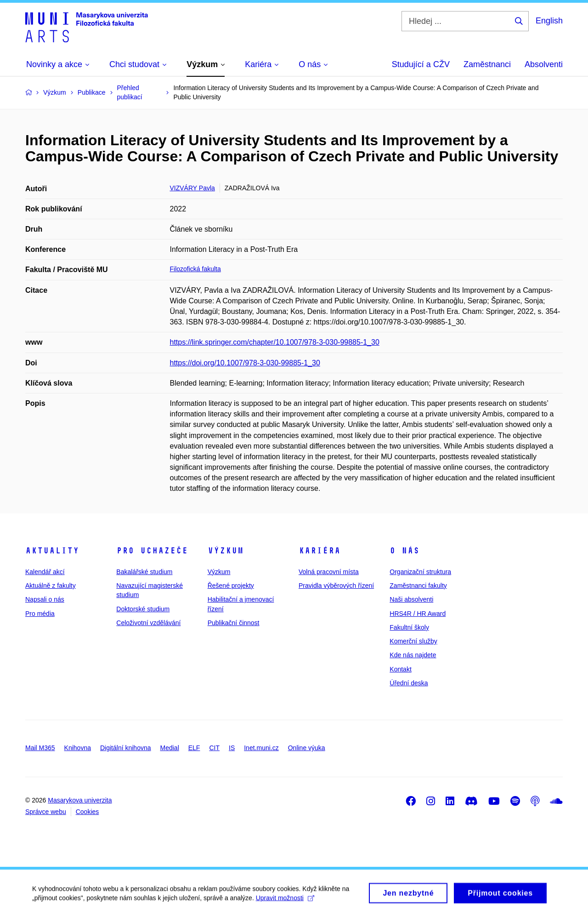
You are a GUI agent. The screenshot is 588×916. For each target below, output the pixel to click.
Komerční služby (413, 641)
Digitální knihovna (126, 748)
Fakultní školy (409, 627)
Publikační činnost (234, 623)
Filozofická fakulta (195, 269)
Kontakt (400, 669)
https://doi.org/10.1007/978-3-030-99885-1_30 (245, 363)
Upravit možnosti (285, 901)
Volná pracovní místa (329, 572)
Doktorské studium (143, 609)
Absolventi (544, 64)
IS (232, 748)
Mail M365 (40, 748)
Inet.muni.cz (261, 748)
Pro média (40, 614)
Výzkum (226, 551)
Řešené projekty (231, 586)
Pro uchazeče (152, 551)
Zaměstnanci (487, 64)
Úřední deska (409, 683)
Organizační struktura (420, 572)
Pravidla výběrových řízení (336, 586)
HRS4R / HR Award (418, 614)
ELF (194, 748)
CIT (214, 748)
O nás (404, 551)
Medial (170, 748)
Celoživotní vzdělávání (148, 623)
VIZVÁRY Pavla (192, 188)
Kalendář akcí (45, 572)
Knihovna (78, 748)
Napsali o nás (45, 599)
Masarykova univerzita (80, 800)
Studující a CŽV (421, 64)
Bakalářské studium (144, 572)
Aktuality (52, 551)
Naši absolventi (411, 599)
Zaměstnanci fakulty (418, 586)
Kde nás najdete (413, 655)
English (549, 21)
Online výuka (307, 748)
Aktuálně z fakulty (51, 586)
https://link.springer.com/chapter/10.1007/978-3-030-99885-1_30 (275, 342)
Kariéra (319, 551)
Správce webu (46, 812)
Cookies (88, 812)
